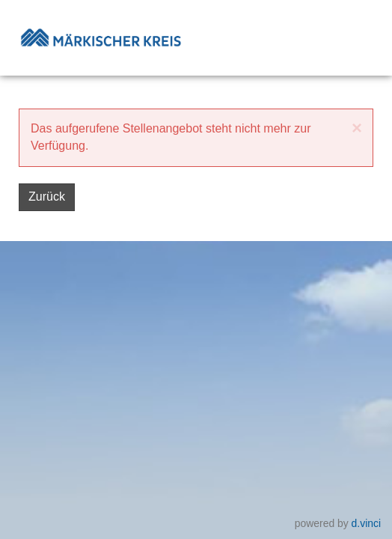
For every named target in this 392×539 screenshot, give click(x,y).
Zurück (47, 197)
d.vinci (366, 523)
